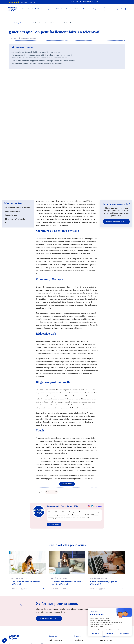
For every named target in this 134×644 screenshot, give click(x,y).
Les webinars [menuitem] (79, 611)
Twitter (99, 461)
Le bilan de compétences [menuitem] (83, 599)
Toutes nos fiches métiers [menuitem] (57, 624)
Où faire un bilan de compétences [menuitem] (86, 615)
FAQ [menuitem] (101, 603)
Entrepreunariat (27, 23)
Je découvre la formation (49, 573)
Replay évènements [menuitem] (55, 595)
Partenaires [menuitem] (103, 599)
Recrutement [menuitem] (104, 607)
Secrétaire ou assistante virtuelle (17, 162)
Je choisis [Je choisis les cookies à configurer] (110, 633)
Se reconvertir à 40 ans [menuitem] (56, 614)
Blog (17, 23)
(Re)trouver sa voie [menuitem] (81, 607)
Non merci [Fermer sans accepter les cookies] (95, 633)
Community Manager (13, 166)
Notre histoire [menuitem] (79, 595)
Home (11, 23)
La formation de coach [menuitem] (82, 603)
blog (79, 380)
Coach (7, 177)
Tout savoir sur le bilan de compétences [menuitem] (57, 603)
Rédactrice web (11, 170)
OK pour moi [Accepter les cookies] (125, 633)
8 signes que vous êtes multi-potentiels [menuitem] (58, 619)
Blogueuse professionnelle (15, 174)
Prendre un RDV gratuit (114, 9)
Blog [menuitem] (50, 599)
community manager (69, 248)
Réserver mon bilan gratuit (116, 176)
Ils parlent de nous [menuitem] (106, 595)
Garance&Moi (24, 38)
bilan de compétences (65, 433)
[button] (4, 640)
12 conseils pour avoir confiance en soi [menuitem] (59, 609)
